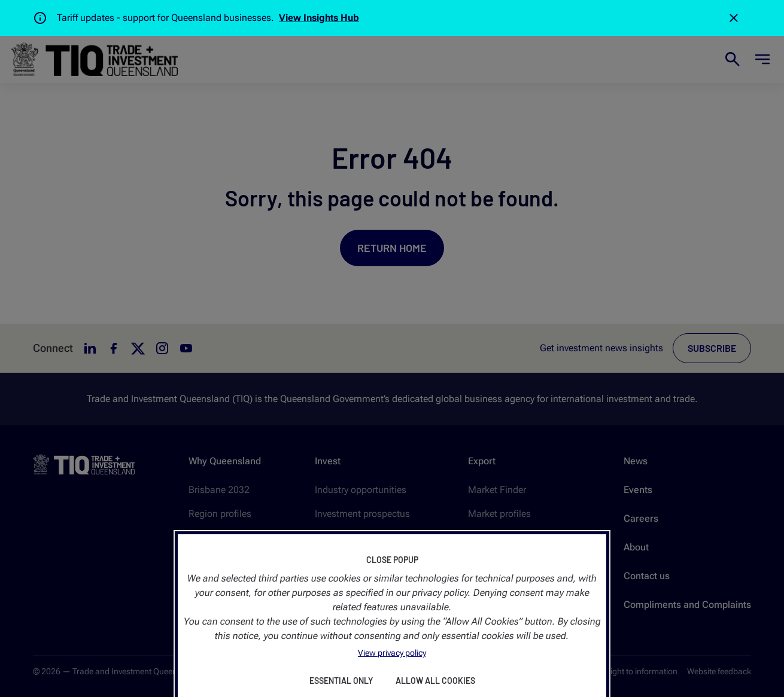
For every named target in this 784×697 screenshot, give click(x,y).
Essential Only (341, 681)
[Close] (734, 18)
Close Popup (392, 560)
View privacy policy (392, 653)
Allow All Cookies (435, 681)
